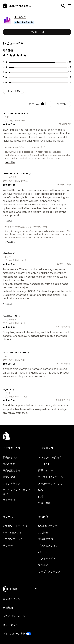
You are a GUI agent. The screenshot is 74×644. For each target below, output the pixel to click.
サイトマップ (10, 625)
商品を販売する (12, 470)
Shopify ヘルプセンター (17, 526)
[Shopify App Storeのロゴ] (17, 6)
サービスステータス (49, 571)
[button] (48, 104)
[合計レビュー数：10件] (70, 72)
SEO (41, 490)
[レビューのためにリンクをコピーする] (27, 114)
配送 (41, 496)
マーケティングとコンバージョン (19, 492)
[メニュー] (69, 6)
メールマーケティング (51, 483)
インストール (37, 32)
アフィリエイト (47, 558)
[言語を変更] (23, 589)
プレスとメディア (48, 545)
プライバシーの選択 (14, 634)
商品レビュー (46, 470)
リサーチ (8, 545)
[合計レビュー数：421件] (69, 62)
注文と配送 (9, 477)
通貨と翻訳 (44, 503)
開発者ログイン (12, 599)
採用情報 (43, 532)
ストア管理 (9, 500)
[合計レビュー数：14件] (70, 82)
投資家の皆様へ (47, 539)
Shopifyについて (48, 526)
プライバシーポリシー (15, 616)
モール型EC (45, 464)
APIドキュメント (12, 532)
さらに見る (10, 162)
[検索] (63, 6)
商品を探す (9, 464)
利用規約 (8, 608)
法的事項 (43, 565)
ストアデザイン (12, 483)
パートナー (44, 552)
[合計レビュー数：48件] (70, 67)
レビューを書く (13, 91)
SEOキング (20, 17)
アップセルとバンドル (51, 477)
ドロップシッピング (49, 457)
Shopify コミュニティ (15, 539)
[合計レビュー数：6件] (70, 77)
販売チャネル (10, 457)
